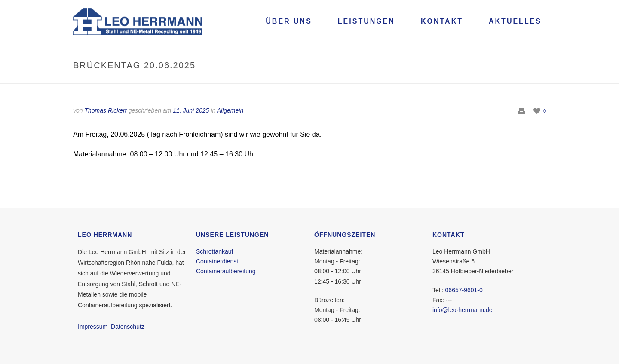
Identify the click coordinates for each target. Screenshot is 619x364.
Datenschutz (128, 327)
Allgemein (230, 110)
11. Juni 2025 (191, 110)
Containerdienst (217, 261)
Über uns (289, 21)
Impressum (93, 327)
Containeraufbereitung (226, 271)
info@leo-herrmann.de (463, 310)
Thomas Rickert (105, 110)
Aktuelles (515, 21)
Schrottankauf (215, 251)
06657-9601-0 (464, 290)
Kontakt (442, 21)
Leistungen (366, 21)
